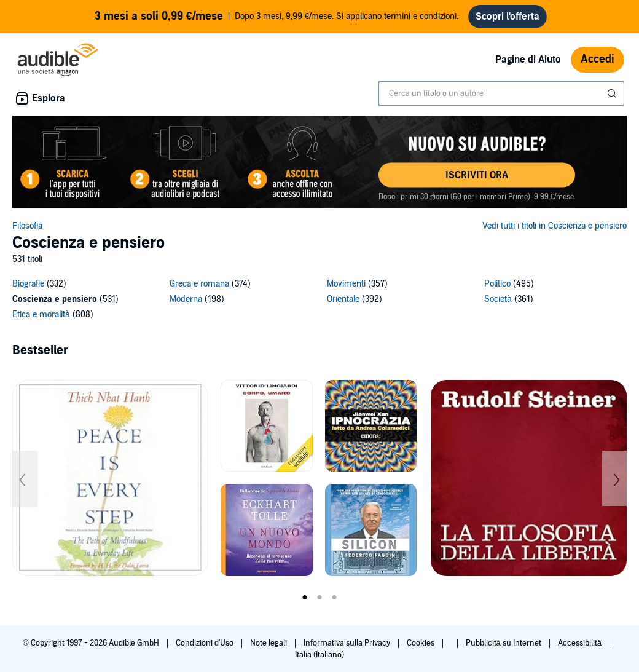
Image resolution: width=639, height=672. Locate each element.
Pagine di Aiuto (528, 60)
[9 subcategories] (319, 301)
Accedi (598, 59)
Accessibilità (581, 643)
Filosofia (27, 226)
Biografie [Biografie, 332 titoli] (28, 284)
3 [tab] (334, 598)
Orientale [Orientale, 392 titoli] (343, 299)
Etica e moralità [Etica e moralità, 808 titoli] (41, 314)
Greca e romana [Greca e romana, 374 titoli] (199, 284)
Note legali (269, 643)
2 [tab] (319, 598)
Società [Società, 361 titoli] (498, 299)
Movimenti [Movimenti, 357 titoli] (346, 284)
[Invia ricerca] (613, 93)
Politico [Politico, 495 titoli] (497, 284)
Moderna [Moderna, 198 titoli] (186, 299)
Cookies (421, 643)
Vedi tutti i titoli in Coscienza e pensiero (555, 226)
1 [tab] (305, 598)
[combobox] (501, 93)
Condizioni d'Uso (206, 643)
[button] (477, 175)
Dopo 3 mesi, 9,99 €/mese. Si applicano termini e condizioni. (277, 17)
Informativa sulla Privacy (348, 643)
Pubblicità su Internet (504, 643)
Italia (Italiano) (319, 655)
